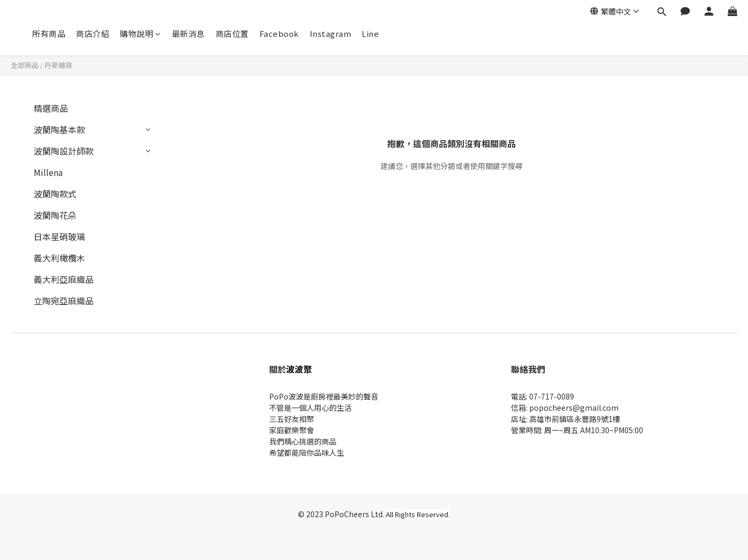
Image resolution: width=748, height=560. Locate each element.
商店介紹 (93, 33)
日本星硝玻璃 (59, 236)
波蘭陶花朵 (55, 215)
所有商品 (49, 33)
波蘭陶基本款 (59, 129)
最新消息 (188, 33)
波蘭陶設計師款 (64, 151)
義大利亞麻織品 (64, 279)
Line (370, 33)
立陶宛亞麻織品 (64, 301)
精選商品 (51, 108)
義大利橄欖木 (59, 258)
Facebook (279, 33)
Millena (48, 172)
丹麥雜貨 (58, 65)
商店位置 (232, 33)
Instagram (331, 33)
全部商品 (25, 65)
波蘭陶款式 (55, 194)
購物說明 (140, 33)
